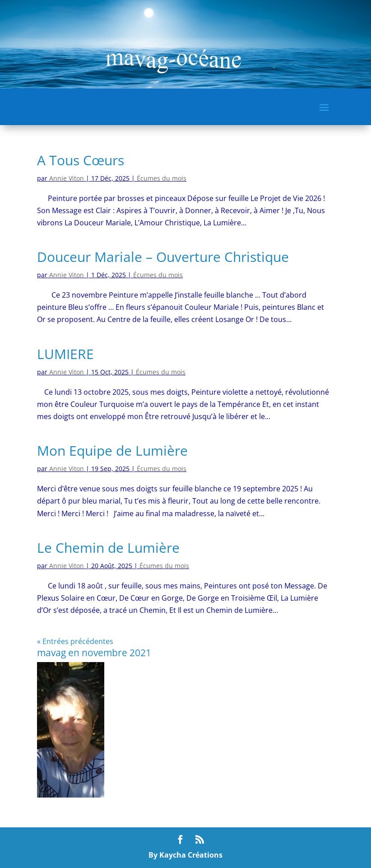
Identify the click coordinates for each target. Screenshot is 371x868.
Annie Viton (67, 178)
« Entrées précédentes (75, 641)
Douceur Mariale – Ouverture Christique (163, 257)
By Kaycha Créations (185, 855)
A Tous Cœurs (81, 160)
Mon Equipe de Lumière (112, 450)
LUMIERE (65, 354)
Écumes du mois (162, 178)
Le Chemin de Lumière (108, 548)
